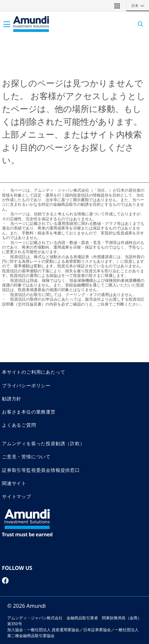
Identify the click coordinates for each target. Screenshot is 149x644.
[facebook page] (5, 580)
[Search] (138, 24)
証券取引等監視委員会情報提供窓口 (41, 470)
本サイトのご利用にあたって (34, 372)
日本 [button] (139, 6)
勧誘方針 (12, 399)
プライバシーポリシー (26, 385)
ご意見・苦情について (26, 456)
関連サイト (14, 483)
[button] (117, 6)
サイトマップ (17, 496)
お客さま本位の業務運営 (29, 412)
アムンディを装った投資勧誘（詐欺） (43, 443)
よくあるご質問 (19, 425)
